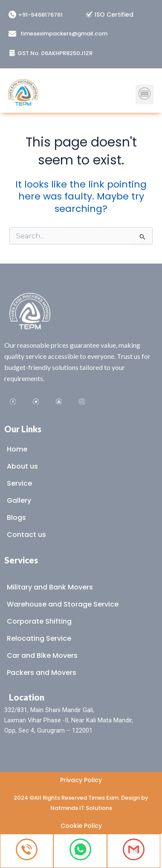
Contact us (26, 535)
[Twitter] (36, 402)
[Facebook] (13, 402)
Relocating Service (39, 638)
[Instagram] (82, 402)
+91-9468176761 (40, 15)
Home (17, 449)
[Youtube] (59, 402)
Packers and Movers (42, 673)
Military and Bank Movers (50, 587)
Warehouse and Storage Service (63, 604)
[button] (145, 90)
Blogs (16, 518)
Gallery (19, 500)
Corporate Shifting (39, 621)
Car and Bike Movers (42, 655)
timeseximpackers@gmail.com (64, 34)
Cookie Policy (81, 826)
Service (19, 483)
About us (22, 466)
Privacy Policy (81, 780)
